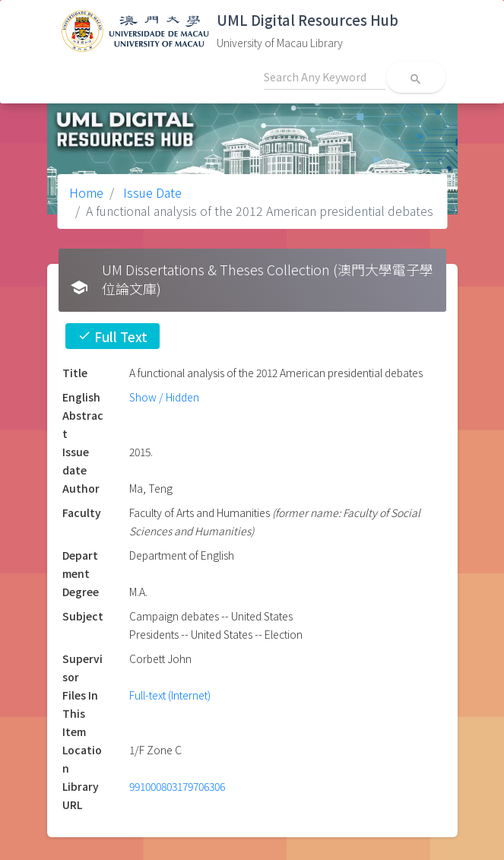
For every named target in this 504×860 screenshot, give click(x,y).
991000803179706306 (177, 786)
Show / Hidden (164, 397)
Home (86, 192)
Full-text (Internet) (170, 695)
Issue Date (151, 192)
